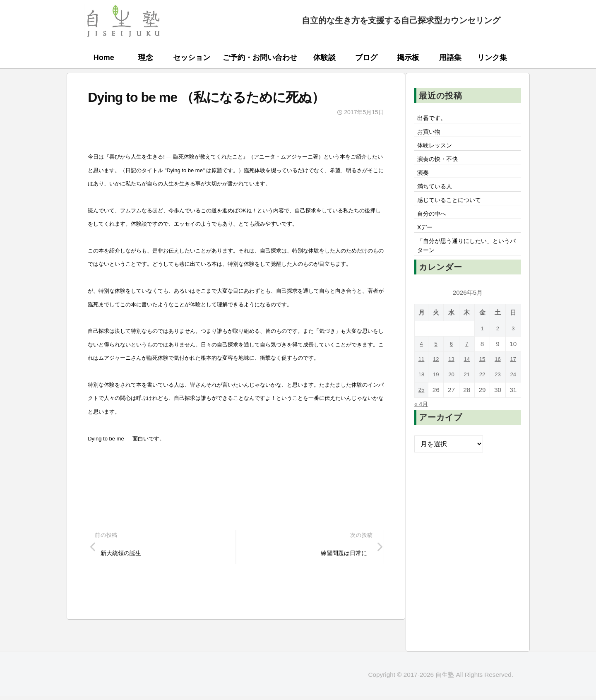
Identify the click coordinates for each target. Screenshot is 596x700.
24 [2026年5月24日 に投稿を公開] (513, 392)
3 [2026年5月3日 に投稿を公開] (513, 346)
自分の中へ (434, 226)
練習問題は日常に (340, 555)
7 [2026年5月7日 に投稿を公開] (468, 361)
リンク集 (492, 58)
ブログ (366, 58)
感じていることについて (454, 210)
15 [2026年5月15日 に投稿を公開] (483, 376)
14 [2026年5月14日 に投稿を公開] (467, 376)
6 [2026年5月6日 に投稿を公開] (453, 361)
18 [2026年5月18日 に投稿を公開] (422, 392)
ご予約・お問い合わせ (260, 58)
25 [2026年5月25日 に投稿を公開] (422, 407)
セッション (192, 58)
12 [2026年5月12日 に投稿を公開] (437, 376)
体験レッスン (437, 149)
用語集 (450, 58)
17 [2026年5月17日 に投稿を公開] (513, 376)
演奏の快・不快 (441, 164)
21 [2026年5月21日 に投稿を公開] (467, 392)
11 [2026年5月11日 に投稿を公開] (422, 376)
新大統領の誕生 (125, 555)
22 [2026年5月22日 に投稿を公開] (483, 392)
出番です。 (434, 119)
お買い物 (431, 134)
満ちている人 (437, 195)
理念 (146, 58)
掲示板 (408, 58)
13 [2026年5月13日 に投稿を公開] (453, 376)
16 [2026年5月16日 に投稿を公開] (498, 376)
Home (104, 58)
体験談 (324, 58)
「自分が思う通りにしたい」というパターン (467, 262)
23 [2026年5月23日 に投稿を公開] (498, 392)
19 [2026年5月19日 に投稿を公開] (437, 392)
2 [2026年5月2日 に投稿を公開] (498, 346)
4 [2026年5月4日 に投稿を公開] (422, 361)
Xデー (427, 241)
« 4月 (422, 421)
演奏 (424, 180)
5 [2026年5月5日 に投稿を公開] (437, 361)
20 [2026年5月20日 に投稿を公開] (453, 392)
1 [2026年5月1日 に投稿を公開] (483, 346)
